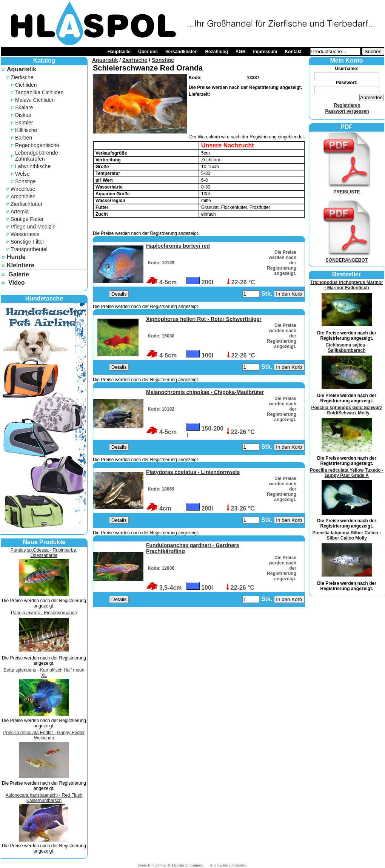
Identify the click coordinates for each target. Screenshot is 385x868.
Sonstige (25, 181)
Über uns (148, 52)
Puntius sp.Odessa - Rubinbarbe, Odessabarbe (44, 553)
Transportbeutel (29, 249)
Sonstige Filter (27, 242)
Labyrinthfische (33, 166)
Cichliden (26, 85)
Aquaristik (22, 69)
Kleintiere (21, 265)
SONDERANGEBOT (347, 258)
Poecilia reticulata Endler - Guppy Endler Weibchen (44, 735)
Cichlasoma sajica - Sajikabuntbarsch (347, 348)
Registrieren (347, 105)
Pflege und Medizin (33, 227)
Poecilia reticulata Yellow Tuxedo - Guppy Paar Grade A (347, 473)
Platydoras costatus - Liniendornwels (193, 472)
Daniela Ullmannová (188, 865)
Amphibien (23, 196)
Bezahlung (216, 52)
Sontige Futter (27, 219)
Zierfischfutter (27, 204)
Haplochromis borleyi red (178, 246)
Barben (24, 138)
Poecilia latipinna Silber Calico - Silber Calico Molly (347, 535)
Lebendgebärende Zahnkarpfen (37, 156)
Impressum (265, 52)
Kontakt (293, 52)
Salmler (24, 123)
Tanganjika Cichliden (39, 92)
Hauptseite (119, 52)
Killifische (26, 130)
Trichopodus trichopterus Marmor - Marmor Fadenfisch (347, 285)
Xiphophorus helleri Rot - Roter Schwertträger (204, 319)
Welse (22, 174)
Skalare (24, 107)
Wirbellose (23, 189)
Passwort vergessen (347, 111)
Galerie (18, 274)
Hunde (16, 257)
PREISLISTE (347, 189)
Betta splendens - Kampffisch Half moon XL (44, 673)
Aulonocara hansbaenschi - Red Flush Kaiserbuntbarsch (44, 798)
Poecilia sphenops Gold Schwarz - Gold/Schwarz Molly (346, 410)
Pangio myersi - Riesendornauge (44, 613)
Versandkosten (181, 52)
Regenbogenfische (37, 145)
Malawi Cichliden (35, 100)
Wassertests (25, 234)
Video (16, 283)
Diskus (23, 115)
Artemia (20, 212)
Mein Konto (346, 61)
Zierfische (22, 77)
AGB (241, 52)
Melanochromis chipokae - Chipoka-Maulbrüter (205, 392)
